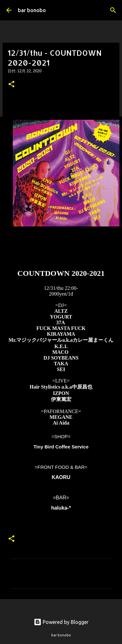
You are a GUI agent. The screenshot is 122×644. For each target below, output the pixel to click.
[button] (11, 85)
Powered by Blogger (61, 622)
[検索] (113, 10)
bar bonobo (32, 10)
